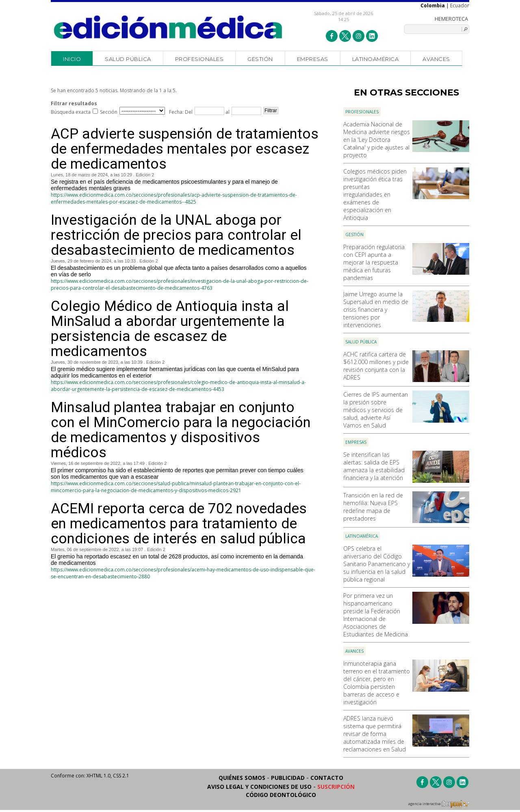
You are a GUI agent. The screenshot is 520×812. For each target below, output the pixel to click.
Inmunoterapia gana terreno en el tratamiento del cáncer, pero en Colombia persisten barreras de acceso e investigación (377, 683)
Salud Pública (128, 59)
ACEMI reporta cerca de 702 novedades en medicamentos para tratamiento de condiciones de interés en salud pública (179, 524)
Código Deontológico (281, 795)
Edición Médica (168, 27)
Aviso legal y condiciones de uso (259, 787)
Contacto (327, 778)
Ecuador (460, 5)
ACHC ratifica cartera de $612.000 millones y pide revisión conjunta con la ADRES (376, 366)
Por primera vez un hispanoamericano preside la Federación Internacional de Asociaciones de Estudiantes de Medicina (376, 615)
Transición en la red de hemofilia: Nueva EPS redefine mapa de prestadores (373, 507)
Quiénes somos (242, 778)
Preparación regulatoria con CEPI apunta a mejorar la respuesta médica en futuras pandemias (374, 262)
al (227, 112)
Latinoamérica (376, 59)
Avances (436, 59)
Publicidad (288, 778)
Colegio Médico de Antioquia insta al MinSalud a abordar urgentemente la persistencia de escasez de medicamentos (170, 329)
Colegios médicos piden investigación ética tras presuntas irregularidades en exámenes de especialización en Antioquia (375, 194)
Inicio (72, 59)
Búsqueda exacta (71, 112)
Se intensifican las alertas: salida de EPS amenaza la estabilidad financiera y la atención (374, 466)
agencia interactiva (439, 805)
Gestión (260, 59)
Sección (109, 112)
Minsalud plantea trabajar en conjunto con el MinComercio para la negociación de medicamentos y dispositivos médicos (181, 430)
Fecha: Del (181, 112)
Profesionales (199, 59)
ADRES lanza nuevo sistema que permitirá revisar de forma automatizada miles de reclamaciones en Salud (375, 734)
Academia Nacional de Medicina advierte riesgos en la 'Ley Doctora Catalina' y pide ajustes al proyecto (377, 140)
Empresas (313, 59)
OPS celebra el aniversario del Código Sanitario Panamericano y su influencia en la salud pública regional (377, 564)
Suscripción (336, 787)
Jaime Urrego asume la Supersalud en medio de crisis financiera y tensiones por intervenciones (376, 309)
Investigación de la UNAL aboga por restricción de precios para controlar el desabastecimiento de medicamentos (176, 235)
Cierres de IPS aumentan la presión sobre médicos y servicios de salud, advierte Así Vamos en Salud (376, 410)
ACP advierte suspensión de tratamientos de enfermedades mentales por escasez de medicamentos (185, 149)
